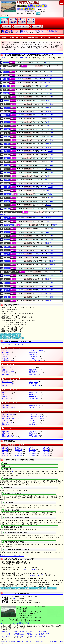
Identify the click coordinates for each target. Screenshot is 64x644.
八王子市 (8, 415)
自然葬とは (42, 635)
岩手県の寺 (5, 448)
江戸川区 (8, 356)
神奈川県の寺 (33, 452)
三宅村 (7, 435)
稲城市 (34, 355)
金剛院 (6, 86)
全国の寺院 (5, 33)
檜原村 (7, 422)
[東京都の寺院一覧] (21, 58)
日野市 (6, 420)
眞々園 (7, 133)
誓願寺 (7, 176)
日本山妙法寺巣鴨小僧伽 (13, 212)
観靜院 (6, 83)
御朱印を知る (43, 631)
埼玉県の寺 (5, 452)
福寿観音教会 (9, 225)
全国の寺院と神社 (7, 31)
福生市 (6, 424)
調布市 (7, 397)
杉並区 (35, 384)
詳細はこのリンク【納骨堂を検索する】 (12, 556)
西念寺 (7, 165)
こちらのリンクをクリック (30, 569)
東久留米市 (37, 417)
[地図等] (48, 62)
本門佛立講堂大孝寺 (11, 272)
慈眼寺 (7, 115)
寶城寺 (7, 236)
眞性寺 (7, 140)
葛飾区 (7, 367)
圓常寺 (6, 72)
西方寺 (7, 173)
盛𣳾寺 (7, 162)
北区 (33, 367)
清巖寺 (7, 151)
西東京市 (9, 408)
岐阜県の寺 (19, 455)
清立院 (7, 155)
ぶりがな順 (3, 344)
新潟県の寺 (46, 452)
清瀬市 (6, 369)
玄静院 (7, 97)
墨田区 (6, 386)
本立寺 (7, 275)
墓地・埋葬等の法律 (45, 633)
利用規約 (27, 623)
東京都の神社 (39, 31)
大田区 (34, 358)
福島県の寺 (5, 450)
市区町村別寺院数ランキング (9, 334)
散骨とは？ (29, 633)
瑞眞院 (7, 144)
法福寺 (7, 250)
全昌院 (7, 187)
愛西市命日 (4, 641)
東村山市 (9, 418)
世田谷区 (35, 386)
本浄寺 (7, 261)
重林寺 (7, 119)
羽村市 (6, 417)
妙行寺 (7, 283)
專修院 (7, 180)
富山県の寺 (5, 454)
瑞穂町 (35, 431)
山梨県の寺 (46, 454)
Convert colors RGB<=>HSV (20, 643)
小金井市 (8, 373)
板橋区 (7, 355)
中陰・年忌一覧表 (31, 636)
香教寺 (7, 104)
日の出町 (35, 420)
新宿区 (7, 384)
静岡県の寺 (32, 455)
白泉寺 (7, 218)
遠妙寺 (6, 75)
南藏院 (7, 209)
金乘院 (6, 90)
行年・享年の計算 (6, 635)
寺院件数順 (20, 344)
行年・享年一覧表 (6, 633)
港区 (33, 433)
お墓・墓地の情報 (18, 636)
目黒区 (34, 437)
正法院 (7, 147)
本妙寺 (7, 268)
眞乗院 (7, 137)
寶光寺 (7, 232)
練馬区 (34, 408)
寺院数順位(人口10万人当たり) (9, 336)
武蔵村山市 (10, 437)
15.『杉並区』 (18, 26)
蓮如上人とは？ (31, 631)
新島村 (35, 406)
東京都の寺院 (20, 33)
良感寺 (7, 290)
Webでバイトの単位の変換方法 (38, 641)
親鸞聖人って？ (5, 636)
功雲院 (7, 101)
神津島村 (9, 371)
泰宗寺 (7, 191)
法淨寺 (7, 240)
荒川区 (35, 353)
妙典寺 (7, 286)
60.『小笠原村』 (36, 26)
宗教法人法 (17, 633)
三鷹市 (6, 433)
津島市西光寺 (12, 641)
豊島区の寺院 (34, 33)
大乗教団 (7, 194)
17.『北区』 (26, 26)
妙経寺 (7, 279)
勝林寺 (7, 122)
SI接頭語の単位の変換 (22, 641)
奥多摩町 (36, 360)
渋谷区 (34, 382)
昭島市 (7, 351)
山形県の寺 (46, 448)
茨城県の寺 (19, 450)
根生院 (7, 111)
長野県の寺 (5, 455)
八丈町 (36, 415)
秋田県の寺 (32, 448)
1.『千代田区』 (7, 26)
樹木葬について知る (19, 631)
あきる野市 (36, 351)
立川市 (35, 393)
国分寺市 (36, 373)
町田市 (6, 431)
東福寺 (7, 201)
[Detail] (12, 62)
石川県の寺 (19, 454)
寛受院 (6, 79)
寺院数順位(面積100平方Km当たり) (10, 338)
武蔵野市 (35, 435)
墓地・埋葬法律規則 (19, 635)
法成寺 (7, 243)
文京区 (35, 424)
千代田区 (35, 397)
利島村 (35, 398)
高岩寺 (7, 108)
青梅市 (34, 356)
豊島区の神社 (53, 31)
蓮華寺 (7, 294)
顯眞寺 (6, 93)
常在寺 (7, 129)
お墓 (12, 472)
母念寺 (7, 229)
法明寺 (7, 254)
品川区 (7, 382)
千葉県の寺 (19, 452)
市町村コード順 (12, 344)
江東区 (35, 371)
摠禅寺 (7, 301)
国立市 (35, 369)
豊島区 (6, 398)
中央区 (35, 395)
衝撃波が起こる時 (52, 641)
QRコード (16, 598)
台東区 (7, 393)
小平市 (7, 375)
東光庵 (7, 198)
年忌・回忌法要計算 (32, 635)
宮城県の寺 (19, 448)
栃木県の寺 (32, 450)
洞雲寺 (7, 205)
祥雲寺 (7, 126)
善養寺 (7, 183)
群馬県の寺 (46, 450)
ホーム (38, 13)
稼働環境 (20, 623)
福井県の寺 (32, 454)
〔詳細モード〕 (5, 58)
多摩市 (6, 395)
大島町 (7, 358)
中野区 (6, 406)
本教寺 (7, 258)
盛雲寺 (7, 158)
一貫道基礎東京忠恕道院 (12, 66)
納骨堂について (5, 631)
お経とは (3, 638)
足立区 (6, 353)
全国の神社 (24, 31)
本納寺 (7, 265)
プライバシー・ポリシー (8, 623)
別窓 (19, 334)
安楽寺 (6, 62)
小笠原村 (9, 360)
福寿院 (7, 222)
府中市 (35, 422)
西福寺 (7, 169)
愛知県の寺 (46, 455)
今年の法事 (42, 636)
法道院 (7, 247)
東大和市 (37, 418)
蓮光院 (7, 297)
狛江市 (34, 375)
